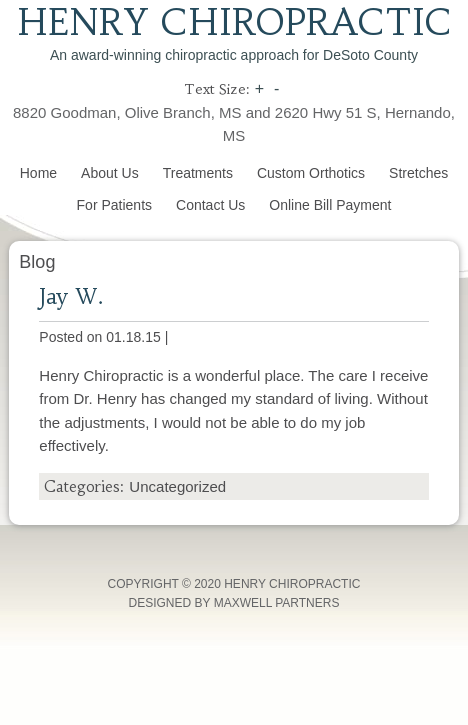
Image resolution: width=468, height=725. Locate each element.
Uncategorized (177, 486)
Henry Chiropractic (234, 22)
